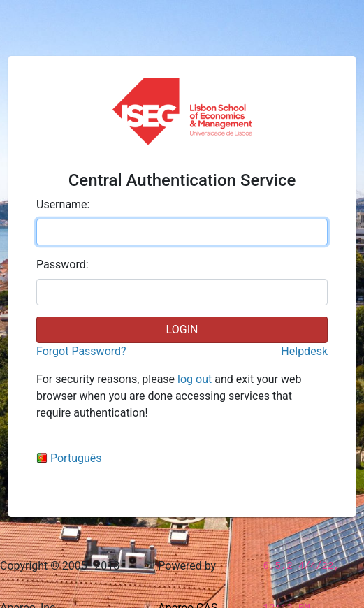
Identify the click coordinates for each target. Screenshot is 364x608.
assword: (63, 265)
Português (69, 458)
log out (195, 379)
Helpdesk (304, 351)
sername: (63, 204)
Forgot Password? (81, 351)
